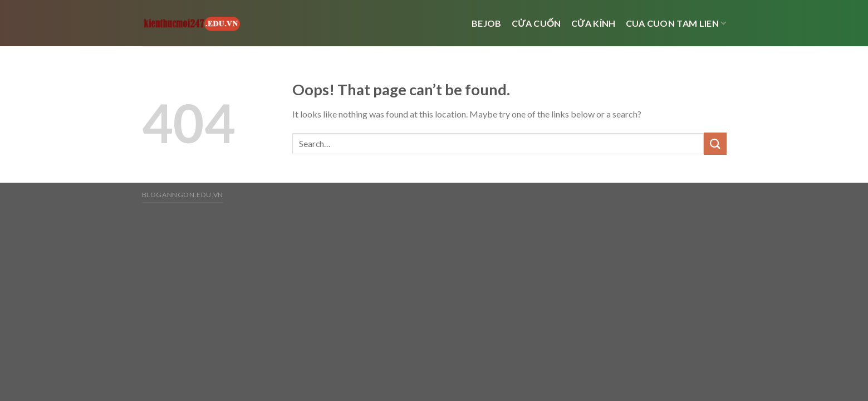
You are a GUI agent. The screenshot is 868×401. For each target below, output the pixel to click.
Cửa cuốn (536, 23)
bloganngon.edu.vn (183, 195)
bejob (487, 23)
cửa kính (594, 23)
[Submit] (715, 143)
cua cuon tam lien (676, 23)
